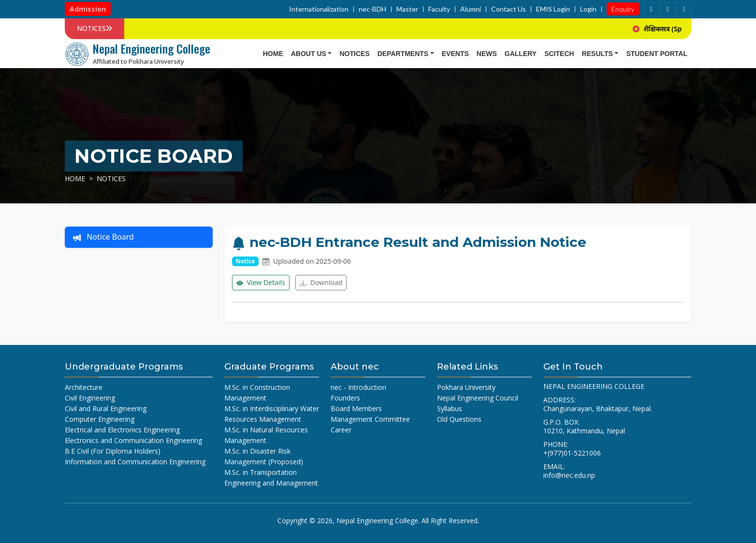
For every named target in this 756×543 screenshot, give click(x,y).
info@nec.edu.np (569, 475)
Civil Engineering (90, 398)
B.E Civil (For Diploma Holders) (113, 451)
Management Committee (370, 419)
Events (455, 54)
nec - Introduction (358, 387)
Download (321, 283)
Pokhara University (466, 387)
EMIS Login (553, 9)
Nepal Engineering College (377, 521)
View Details (261, 283)
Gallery (521, 54)
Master (407, 9)
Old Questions (459, 419)
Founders (345, 398)
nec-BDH (372, 9)
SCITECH (559, 54)
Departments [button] (403, 54)
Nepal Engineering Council (478, 398)
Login (588, 9)
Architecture (84, 387)
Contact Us (509, 9)
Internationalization (319, 9)
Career (341, 430)
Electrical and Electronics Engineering (122, 430)
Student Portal (657, 54)
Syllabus (450, 408)
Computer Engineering (100, 419)
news (487, 54)
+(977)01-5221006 (572, 453)
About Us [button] (309, 54)
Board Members (356, 408)
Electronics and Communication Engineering (133, 440)
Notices (354, 54)
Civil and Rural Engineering (106, 408)
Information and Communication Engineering (135, 462)
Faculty (439, 9)
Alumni (471, 9)
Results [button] (597, 54)
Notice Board (103, 237)
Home (273, 54)
